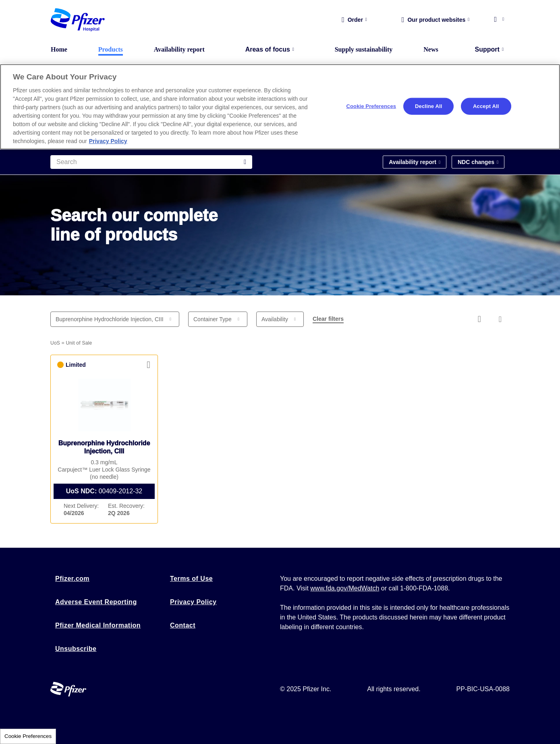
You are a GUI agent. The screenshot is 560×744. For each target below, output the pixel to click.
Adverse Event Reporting (96, 602)
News (431, 49)
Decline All (428, 106)
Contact (183, 625)
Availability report (179, 49)
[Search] (151, 162)
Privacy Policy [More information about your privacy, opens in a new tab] (108, 141)
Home (59, 49)
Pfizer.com (72, 579)
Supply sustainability (364, 49)
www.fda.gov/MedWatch (345, 588)
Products (111, 49)
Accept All (486, 106)
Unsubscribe (76, 649)
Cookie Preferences (28, 736)
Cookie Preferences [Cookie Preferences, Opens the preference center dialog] (371, 106)
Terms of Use (191, 579)
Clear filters (328, 319)
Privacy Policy (193, 602)
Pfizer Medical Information (98, 625)
